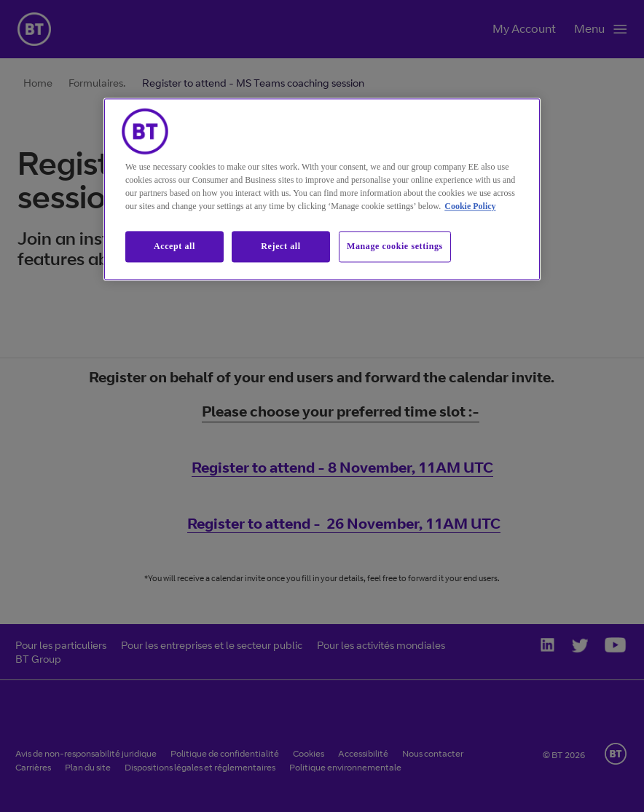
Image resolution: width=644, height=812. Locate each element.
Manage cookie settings (395, 247)
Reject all (280, 247)
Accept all (174, 247)
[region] (322, 190)
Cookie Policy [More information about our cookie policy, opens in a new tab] (470, 207)
